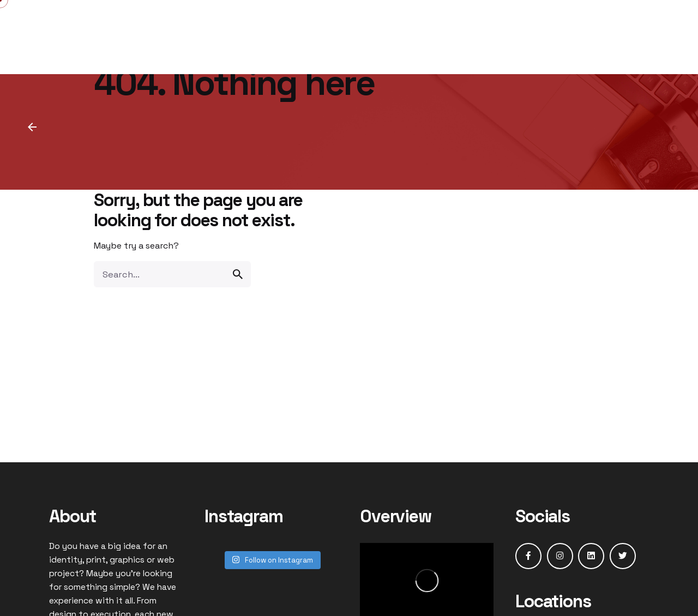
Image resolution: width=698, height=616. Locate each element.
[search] (238, 274)
